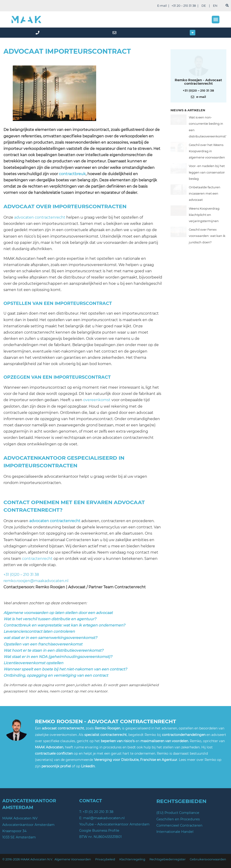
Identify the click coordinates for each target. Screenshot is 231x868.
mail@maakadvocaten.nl (104, 818)
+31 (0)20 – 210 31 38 (21, 575)
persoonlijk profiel (56, 766)
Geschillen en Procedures (178, 819)
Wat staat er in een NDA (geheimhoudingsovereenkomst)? (58, 657)
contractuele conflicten (54, 753)
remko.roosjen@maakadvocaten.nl (36, 581)
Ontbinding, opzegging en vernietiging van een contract (56, 675)
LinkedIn (88, 766)
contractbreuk (72, 174)
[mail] (115, 33)
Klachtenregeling (132, 859)
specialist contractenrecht (106, 735)
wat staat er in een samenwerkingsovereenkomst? (50, 638)
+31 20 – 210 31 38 (184, 6)
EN (215, 6)
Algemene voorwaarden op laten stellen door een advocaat (58, 613)
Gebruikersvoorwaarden (208, 859)
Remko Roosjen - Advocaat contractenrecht (198, 82)
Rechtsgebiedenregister (168, 859)
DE (204, 6)
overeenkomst (97, 400)
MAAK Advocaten (49, 747)
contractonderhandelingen (184, 735)
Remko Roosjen (108, 728)
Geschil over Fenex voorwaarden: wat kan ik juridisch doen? (207, 236)
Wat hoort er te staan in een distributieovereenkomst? (53, 650)
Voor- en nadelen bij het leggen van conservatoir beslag (207, 172)
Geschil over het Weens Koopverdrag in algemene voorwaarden (207, 151)
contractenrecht (37, 559)
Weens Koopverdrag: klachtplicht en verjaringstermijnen (204, 215)
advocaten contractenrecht (40, 217)
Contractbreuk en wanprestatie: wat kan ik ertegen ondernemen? (64, 625)
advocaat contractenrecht (63, 728)
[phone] (39, 33)
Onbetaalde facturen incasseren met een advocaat (205, 194)
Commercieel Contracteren (179, 825)
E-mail (162, 6)
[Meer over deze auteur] (198, 65)
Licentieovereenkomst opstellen (33, 663)
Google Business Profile (99, 831)
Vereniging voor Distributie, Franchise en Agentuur (136, 760)
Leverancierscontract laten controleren (39, 631)
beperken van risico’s (118, 741)
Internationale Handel (175, 832)
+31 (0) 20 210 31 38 (98, 812)
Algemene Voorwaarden (73, 859)
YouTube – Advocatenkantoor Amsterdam (114, 824)
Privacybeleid (105, 859)
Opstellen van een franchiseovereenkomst (43, 644)
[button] (216, 20)
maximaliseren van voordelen (164, 741)
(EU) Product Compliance (178, 813)
